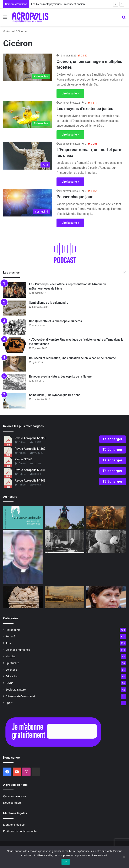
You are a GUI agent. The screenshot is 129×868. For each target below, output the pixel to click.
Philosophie (13, 630)
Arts (8, 643)
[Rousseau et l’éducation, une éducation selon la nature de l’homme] (15, 364)
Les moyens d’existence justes (85, 109)
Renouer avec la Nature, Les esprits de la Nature (60, 377)
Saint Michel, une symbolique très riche (55, 395)
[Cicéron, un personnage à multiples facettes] (28, 67)
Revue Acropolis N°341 (30, 470)
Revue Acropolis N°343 (30, 481)
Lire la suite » (70, 93)
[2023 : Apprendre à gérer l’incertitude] (106, 517)
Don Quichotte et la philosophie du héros (55, 321)
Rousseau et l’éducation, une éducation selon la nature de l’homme (72, 358)
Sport (9, 703)
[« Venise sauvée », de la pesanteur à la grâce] (65, 597)
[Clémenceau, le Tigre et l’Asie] (65, 542)
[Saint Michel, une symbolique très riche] (15, 401)
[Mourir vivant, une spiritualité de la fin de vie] (23, 557)
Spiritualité (12, 663)
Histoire (10, 656)
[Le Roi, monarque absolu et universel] (65, 517)
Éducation (12, 676)
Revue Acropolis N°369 (30, 449)
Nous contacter (13, 803)
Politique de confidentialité (20, 831)
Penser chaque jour (74, 197)
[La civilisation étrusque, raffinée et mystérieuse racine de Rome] (23, 597)
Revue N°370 (23, 459)
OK (66, 862)
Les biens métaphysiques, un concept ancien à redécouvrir (66, 4)
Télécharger (113, 439)
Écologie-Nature (16, 690)
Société (10, 636)
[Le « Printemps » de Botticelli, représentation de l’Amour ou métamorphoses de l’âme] (15, 290)
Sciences (11, 670)
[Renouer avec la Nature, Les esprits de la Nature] (15, 382)
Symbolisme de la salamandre (49, 303)
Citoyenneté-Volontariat (20, 696)
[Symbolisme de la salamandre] (15, 308)
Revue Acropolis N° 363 (31, 438)
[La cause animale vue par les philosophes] (23, 517)
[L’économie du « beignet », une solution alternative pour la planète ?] (106, 597)
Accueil (9, 31)
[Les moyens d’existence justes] (28, 114)
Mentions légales (14, 825)
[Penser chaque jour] (28, 203)
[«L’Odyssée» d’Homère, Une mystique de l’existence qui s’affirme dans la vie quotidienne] (15, 345)
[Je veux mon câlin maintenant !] (106, 542)
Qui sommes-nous (15, 796)
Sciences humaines (18, 650)
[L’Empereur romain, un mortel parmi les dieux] (28, 156)
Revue (9, 683)
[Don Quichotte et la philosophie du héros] (15, 327)
